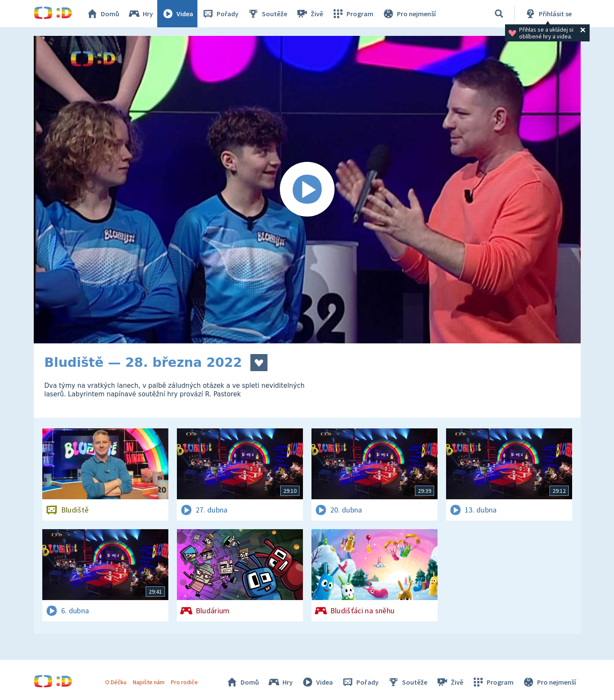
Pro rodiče (184, 682)
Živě (309, 14)
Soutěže (267, 14)
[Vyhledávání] (499, 14)
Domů (103, 14)
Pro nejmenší (409, 14)
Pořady (220, 14)
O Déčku (116, 682)
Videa (177, 14)
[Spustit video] (307, 190)
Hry (140, 14)
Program (353, 14)
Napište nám (149, 682)
